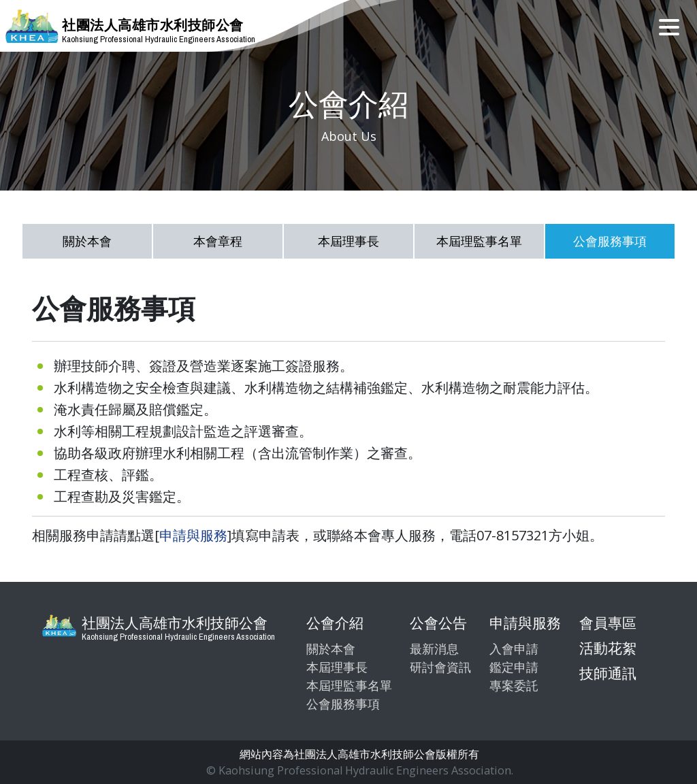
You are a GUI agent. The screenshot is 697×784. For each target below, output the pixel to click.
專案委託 (514, 685)
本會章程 (218, 241)
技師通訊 (608, 673)
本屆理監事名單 (479, 241)
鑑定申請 (514, 667)
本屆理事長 (348, 241)
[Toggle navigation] (669, 26)
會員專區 (608, 623)
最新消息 (434, 649)
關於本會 (87, 241)
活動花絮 (608, 648)
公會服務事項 (610, 241)
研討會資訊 (440, 667)
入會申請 (514, 649)
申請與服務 (193, 535)
